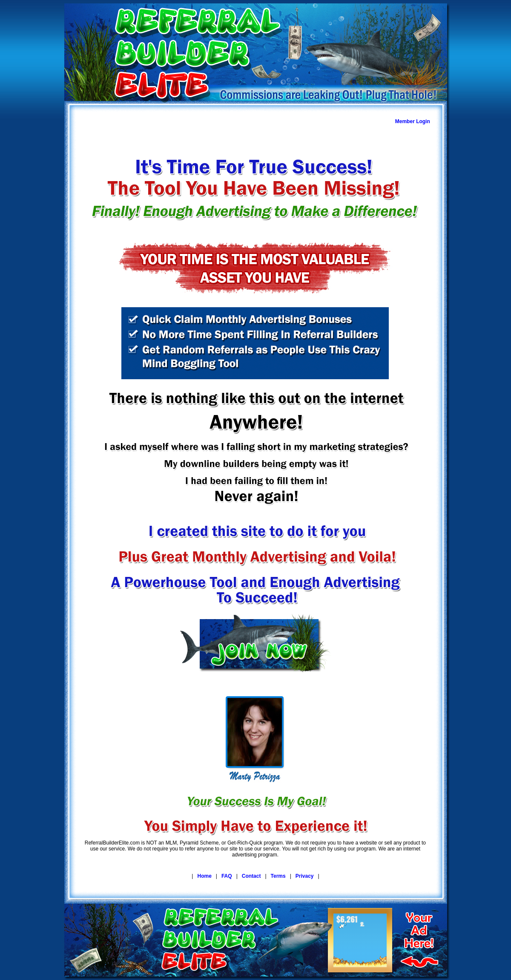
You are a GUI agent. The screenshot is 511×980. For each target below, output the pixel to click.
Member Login (413, 121)
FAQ (227, 876)
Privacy (305, 876)
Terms (278, 876)
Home (204, 876)
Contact (251, 876)
